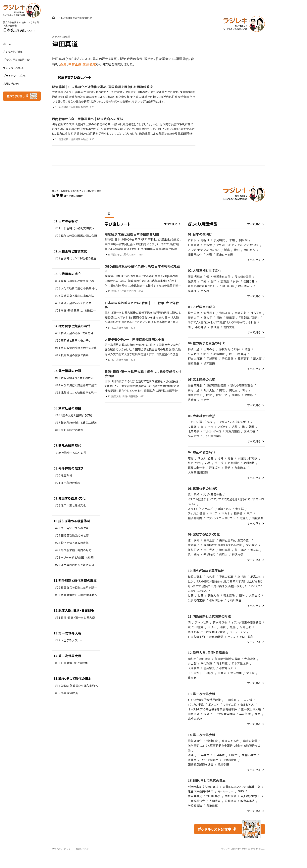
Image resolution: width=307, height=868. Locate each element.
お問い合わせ (11, 84)
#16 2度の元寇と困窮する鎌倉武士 (75, 416)
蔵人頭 (257, 359)
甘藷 (191, 595)
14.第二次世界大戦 (67, 656)
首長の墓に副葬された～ (203, 286)
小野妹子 (201, 327)
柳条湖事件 (195, 741)
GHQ (241, 791)
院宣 (209, 395)
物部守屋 (225, 313)
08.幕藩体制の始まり (69, 468)
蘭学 (242, 595)
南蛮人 (244, 518)
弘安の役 (193, 436)
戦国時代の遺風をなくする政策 (223, 545)
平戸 (250, 513)
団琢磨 (233, 755)
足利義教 (249, 463)
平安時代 (194, 354)
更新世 (205, 240)
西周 (63, 64)
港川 (237, 250)
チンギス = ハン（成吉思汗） (233, 422)
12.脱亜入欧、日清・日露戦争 (74, 610)
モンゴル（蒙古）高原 (200, 422)
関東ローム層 (225, 254)
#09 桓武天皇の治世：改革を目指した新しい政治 (76, 334)
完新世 (208, 245)
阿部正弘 (246, 627)
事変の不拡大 (230, 741)
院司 (245, 390)
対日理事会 (213, 796)
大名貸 (211, 577)
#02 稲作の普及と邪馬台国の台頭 (76, 236)
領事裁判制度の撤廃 (228, 659)
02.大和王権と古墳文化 (70, 251)
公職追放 (230, 801)
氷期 (232, 240)
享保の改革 (226, 577)
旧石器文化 (195, 254)
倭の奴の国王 (243, 277)
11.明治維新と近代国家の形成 (75, 580)
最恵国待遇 (216, 637)
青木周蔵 (222, 663)
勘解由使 (219, 354)
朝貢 (252, 427)
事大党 (222, 673)
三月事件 (204, 755)
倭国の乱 (249, 281)
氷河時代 (219, 240)
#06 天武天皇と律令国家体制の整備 (76, 297)
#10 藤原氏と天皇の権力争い (73, 340)
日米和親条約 (196, 637)
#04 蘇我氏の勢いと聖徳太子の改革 (76, 282)
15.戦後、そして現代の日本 (73, 678)
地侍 (221, 458)
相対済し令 (216, 600)
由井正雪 (209, 540)
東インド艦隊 (196, 627)
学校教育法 (195, 806)
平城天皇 (212, 359)
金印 (213, 281)
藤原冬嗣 (194, 363)
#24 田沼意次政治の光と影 (72, 535)
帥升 (236, 281)
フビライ (223, 427)
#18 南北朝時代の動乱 (69, 430)
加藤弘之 (90, 64)
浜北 (227, 250)
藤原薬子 (243, 359)
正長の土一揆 (196, 468)
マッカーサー (226, 791)
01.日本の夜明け (66, 221)
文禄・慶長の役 (213, 494)
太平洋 (240, 509)
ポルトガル (225, 509)
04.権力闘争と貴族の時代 (72, 326)
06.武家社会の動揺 (67, 408)
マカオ (226, 513)
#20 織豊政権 (64, 475)
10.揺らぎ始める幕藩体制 (72, 521)
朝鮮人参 (213, 595)
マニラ (213, 513)
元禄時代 (209, 554)
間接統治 (230, 796)
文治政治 (252, 545)
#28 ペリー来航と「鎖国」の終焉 (75, 557)
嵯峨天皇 (228, 359)
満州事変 (212, 741)
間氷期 (243, 240)
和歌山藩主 (195, 577)
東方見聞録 (233, 431)
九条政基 (240, 468)
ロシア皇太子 (240, 663)
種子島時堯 (195, 518)
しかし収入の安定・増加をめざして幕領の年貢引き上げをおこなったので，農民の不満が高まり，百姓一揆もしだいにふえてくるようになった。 (225, 586)
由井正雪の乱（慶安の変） (235, 540)
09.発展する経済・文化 (70, 498)
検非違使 (209, 363)
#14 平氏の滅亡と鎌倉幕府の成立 (76, 385)
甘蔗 (201, 595)
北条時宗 (194, 431)
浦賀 (223, 627)
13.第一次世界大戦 (67, 633)
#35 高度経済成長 (67, 693)
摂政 (219, 318)
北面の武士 (195, 395)
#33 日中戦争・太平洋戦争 (72, 663)
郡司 (206, 354)
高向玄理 (229, 327)
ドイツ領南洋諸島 (224, 714)
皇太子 (208, 318)
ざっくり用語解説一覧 (16, 60)
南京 (258, 714)
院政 (222, 390)
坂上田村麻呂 (238, 354)
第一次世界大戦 (251, 709)
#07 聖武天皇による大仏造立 (73, 303)
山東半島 (194, 714)
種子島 (238, 513)
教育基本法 (248, 801)
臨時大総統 (195, 719)
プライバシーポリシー (16, 76)
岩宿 (209, 254)
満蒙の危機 (250, 741)
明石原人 (250, 250)
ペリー (212, 627)
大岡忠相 (255, 595)
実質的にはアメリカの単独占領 (241, 787)
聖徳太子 (194, 318)
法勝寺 (192, 400)
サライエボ (230, 704)
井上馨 (192, 663)
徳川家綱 (194, 494)
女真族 (192, 427)
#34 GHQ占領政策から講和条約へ (77, 686)
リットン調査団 (209, 760)
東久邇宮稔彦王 (250, 796)
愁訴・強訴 (194, 463)
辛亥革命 (245, 714)
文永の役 (249, 431)
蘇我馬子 (209, 313)
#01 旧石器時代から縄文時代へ (75, 228)
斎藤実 (192, 760)
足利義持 (233, 463)
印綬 (204, 281)
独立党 (192, 678)
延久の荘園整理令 (242, 385)
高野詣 (249, 395)
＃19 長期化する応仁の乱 (71, 453)
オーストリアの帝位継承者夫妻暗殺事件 (212, 709)
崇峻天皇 (240, 313)
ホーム (7, 44)
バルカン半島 (196, 704)
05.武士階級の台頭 (67, 371)
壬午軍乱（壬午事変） (201, 673)
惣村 (191, 458)
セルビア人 (247, 704)
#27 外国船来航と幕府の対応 (73, 550)
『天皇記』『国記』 (249, 318)
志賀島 (225, 281)
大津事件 (194, 668)
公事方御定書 (196, 600)
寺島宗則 (250, 659)
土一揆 (219, 463)
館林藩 (255, 550)
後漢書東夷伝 (222, 277)
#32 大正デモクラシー (69, 640)
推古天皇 (256, 313)
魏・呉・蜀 (228, 286)
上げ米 (242, 577)
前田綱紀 (240, 550)
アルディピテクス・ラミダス (204, 250)
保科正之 (194, 550)
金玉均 (251, 673)
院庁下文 (222, 395)
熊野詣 (236, 395)
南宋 (211, 427)
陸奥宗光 (209, 668)
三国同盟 (246, 700)
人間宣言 (215, 801)
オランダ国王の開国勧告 (246, 622)
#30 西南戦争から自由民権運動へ (76, 595)
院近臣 (233, 390)
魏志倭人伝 (245, 286)
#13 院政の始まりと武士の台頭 (74, 378)
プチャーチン (238, 632)
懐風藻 (230, 318)
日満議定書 (230, 760)
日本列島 (194, 245)
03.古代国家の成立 (67, 274)
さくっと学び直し (13, 52)
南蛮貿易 (258, 518)
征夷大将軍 (195, 359)
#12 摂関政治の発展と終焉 (72, 355)
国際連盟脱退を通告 (201, 764)
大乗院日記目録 (198, 472)
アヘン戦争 (202, 622)
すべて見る (171, 224)
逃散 (208, 463)
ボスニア (214, 704)
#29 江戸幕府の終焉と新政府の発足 (76, 566)
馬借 (227, 468)
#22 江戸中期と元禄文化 (71, 505)
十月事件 (219, 755)
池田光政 (209, 550)
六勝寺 (205, 400)
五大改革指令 (196, 801)
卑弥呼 (192, 291)
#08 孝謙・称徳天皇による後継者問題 (75, 311)
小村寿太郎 (226, 668)
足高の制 (256, 577)
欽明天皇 (194, 313)
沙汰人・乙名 (206, 458)
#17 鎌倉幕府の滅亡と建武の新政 (76, 423)
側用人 (223, 554)
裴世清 (215, 327)
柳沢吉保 (238, 554)
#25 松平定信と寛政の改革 (72, 543)
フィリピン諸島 (197, 513)
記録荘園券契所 (216, 385)
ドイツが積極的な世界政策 (204, 700)
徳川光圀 (225, 550)
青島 (206, 714)
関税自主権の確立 (199, 659)
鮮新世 (192, 240)
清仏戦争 (236, 673)
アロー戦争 (246, 637)
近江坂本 (215, 468)
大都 (235, 427)
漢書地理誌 (195, 277)
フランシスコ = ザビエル (221, 518)
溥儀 (191, 755)
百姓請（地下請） (248, 458)
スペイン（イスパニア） (201, 509)
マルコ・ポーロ (212, 431)
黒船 (233, 627)
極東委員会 (195, 796)
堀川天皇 (209, 390)
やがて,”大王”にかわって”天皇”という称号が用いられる (222, 322)
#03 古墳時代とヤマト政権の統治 (76, 258)
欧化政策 (206, 663)
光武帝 (192, 281)
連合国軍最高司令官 (201, 791)
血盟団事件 (249, 755)
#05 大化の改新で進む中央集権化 (76, 288)
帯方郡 (205, 291)
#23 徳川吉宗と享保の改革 (72, 528)
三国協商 (231, 700)
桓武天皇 (194, 349)
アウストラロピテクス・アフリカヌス (238, 245)
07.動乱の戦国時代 (67, 445)
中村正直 (75, 64)
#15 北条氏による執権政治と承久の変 (76, 393)
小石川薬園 (234, 600)
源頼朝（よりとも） (230, 349)
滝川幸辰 (223, 764)
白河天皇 (194, 390)
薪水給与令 (220, 622)
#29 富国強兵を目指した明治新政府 (76, 588)
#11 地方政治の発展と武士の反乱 (76, 348)
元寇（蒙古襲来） (213, 436)
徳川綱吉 (194, 554)
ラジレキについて (14, 68)
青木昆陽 (229, 595)
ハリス (231, 637)
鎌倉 (248, 349)
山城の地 (209, 349)
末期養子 (194, 545)
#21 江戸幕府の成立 (68, 483)
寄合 (231, 458)
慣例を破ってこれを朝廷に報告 (207, 632)
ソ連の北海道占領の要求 (203, 787)
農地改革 (212, 806)
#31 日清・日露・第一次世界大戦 (75, 618)
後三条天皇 (195, 385)
